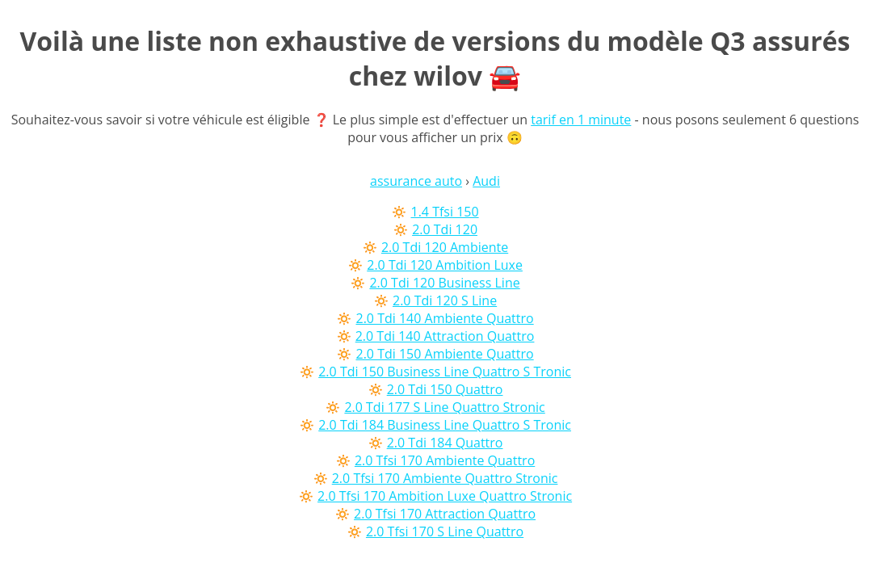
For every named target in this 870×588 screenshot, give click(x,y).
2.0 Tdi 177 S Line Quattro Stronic (444, 407)
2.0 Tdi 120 (445, 229)
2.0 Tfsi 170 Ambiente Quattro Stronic (445, 478)
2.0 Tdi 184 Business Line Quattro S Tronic (445, 425)
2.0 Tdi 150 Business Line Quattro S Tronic (445, 372)
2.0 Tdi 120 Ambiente (445, 247)
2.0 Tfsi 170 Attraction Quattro (445, 514)
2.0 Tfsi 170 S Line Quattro (445, 531)
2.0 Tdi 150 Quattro (445, 389)
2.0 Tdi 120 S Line (445, 300)
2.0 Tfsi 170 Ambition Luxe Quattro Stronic (445, 496)
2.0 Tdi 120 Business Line (444, 283)
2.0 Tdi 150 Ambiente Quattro (444, 354)
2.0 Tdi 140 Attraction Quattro (445, 336)
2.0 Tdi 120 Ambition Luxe (445, 265)
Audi (486, 181)
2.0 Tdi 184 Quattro (445, 443)
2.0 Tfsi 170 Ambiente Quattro (445, 460)
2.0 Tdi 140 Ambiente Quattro (444, 318)
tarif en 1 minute (581, 120)
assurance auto (416, 181)
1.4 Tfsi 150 (445, 212)
